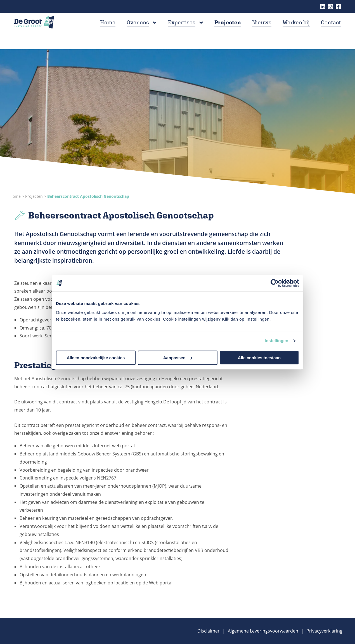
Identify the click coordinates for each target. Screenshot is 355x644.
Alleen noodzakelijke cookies (96, 358)
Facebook (338, 6)
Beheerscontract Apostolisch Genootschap (88, 196)
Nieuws (262, 30)
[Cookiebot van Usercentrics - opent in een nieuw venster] (275, 283)
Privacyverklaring (324, 631)
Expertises (182, 30)
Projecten (228, 30)
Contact (331, 30)
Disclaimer (209, 631)
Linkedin (323, 6)
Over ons (138, 30)
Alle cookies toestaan (259, 358)
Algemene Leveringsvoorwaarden (263, 631)
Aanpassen (178, 358)
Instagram (330, 6)
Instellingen (277, 341)
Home (108, 30)
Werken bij (296, 30)
